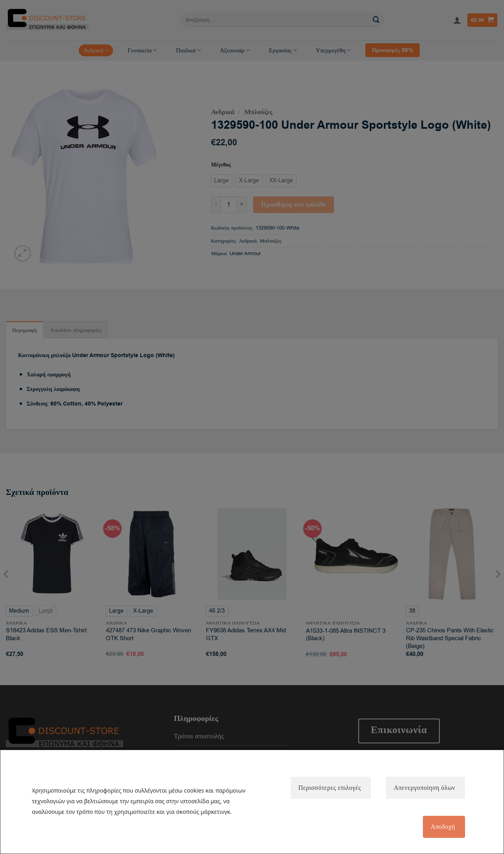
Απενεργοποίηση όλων (424, 787)
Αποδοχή (442, 827)
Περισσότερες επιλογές (328, 787)
